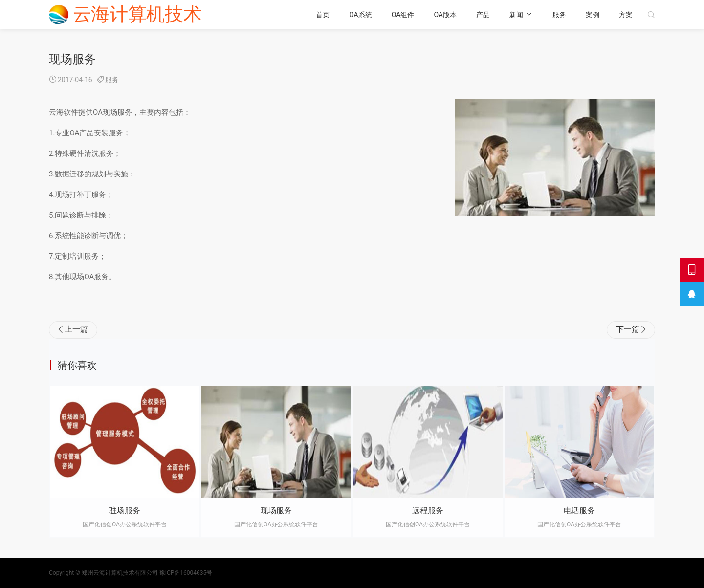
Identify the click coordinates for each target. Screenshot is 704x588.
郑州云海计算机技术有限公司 (120, 573)
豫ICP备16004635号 (186, 573)
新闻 (516, 15)
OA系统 (361, 15)
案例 (593, 15)
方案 (626, 15)
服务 (559, 15)
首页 (323, 15)
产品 (483, 15)
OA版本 (445, 15)
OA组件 (403, 15)
